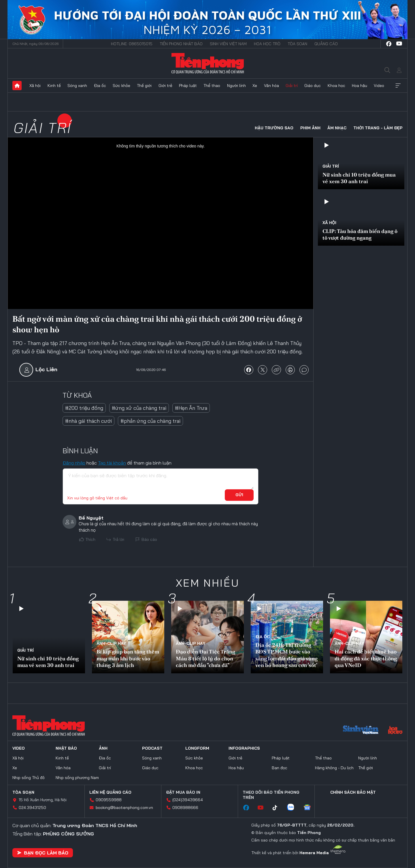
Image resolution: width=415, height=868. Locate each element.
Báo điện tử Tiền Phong (208, 63)
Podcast (152, 748)
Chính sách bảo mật (353, 792)
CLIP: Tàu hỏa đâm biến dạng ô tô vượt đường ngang (360, 234)
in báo (290, 370)
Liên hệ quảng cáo (110, 792)
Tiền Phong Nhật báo (181, 44)
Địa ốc (100, 86)
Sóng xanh (77, 86)
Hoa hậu (360, 86)
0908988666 (185, 808)
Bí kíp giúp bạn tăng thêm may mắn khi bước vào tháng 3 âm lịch (128, 658)
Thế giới (144, 86)
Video (379, 86)
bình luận (304, 370)
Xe (255, 86)
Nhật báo (66, 748)
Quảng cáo (326, 44)
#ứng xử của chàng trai (139, 408)
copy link (276, 370)
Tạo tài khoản (112, 463)
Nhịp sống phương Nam (77, 778)
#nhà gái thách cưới (88, 421)
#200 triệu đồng (84, 408)
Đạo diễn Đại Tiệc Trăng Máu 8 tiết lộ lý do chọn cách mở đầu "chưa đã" (205, 658)
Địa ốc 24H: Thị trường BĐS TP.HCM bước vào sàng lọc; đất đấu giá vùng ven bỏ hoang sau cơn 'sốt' (286, 655)
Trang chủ (17, 86)
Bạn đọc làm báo (43, 853)
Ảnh (103, 748)
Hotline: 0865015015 (132, 44)
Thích (90, 539)
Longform (197, 748)
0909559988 (109, 800)
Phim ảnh (310, 128)
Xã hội (35, 86)
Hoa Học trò (267, 44)
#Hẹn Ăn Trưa (191, 408)
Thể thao (212, 86)
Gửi (239, 495)
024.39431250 (32, 808)
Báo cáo (149, 539)
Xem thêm (398, 86)
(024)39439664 (188, 800)
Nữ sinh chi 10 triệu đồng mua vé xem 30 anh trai (359, 178)
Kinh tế (54, 86)
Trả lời (118, 539)
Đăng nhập (74, 463)
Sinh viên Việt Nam (228, 44)
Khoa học (336, 86)
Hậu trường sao (274, 128)
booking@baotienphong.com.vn (124, 808)
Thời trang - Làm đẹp (378, 128)
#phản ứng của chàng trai (150, 421)
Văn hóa (271, 86)
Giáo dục (313, 86)
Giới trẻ (165, 86)
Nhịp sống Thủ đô (29, 778)
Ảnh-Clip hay (111, 643)
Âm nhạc (337, 128)
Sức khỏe (121, 86)
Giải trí (292, 86)
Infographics (244, 748)
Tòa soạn (297, 44)
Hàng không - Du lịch (334, 768)
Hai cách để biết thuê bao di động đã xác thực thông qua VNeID (366, 658)
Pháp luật (188, 86)
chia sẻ (249, 370)
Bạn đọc (280, 768)
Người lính (236, 86)
